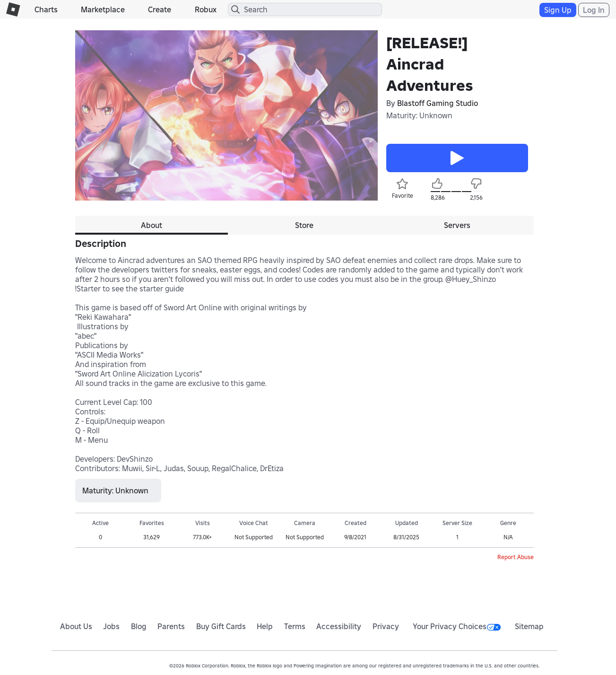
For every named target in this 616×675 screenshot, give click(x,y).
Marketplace (103, 9)
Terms (295, 626)
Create (160, 9)
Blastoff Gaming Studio (438, 103)
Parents (171, 626)
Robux (206, 9)
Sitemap (529, 626)
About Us (76, 626)
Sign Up (558, 10)
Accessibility (339, 626)
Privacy (386, 626)
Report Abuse (516, 557)
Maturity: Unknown (419, 115)
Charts (46, 9)
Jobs (111, 626)
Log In (594, 10)
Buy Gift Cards (221, 626)
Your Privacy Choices (457, 626)
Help (265, 626)
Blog (139, 626)
